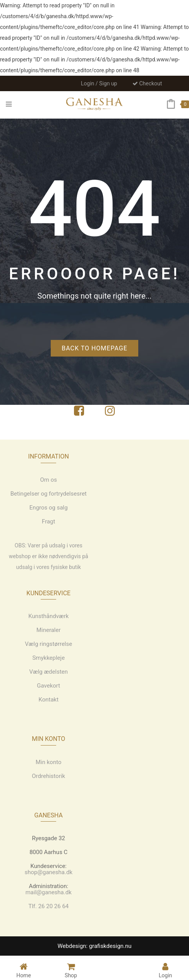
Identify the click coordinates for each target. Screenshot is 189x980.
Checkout (147, 83)
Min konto (49, 762)
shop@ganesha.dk (49, 872)
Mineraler (49, 630)
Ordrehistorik (48, 776)
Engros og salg (49, 508)
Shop (71, 970)
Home (24, 970)
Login (166, 970)
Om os (49, 480)
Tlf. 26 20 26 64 (48, 906)
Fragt (48, 521)
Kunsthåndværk (48, 616)
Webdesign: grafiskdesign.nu (94, 946)
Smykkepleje (48, 658)
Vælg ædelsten (48, 672)
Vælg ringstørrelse (48, 644)
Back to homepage (94, 348)
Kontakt (48, 700)
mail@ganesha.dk (49, 892)
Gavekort (48, 686)
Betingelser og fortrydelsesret (49, 494)
